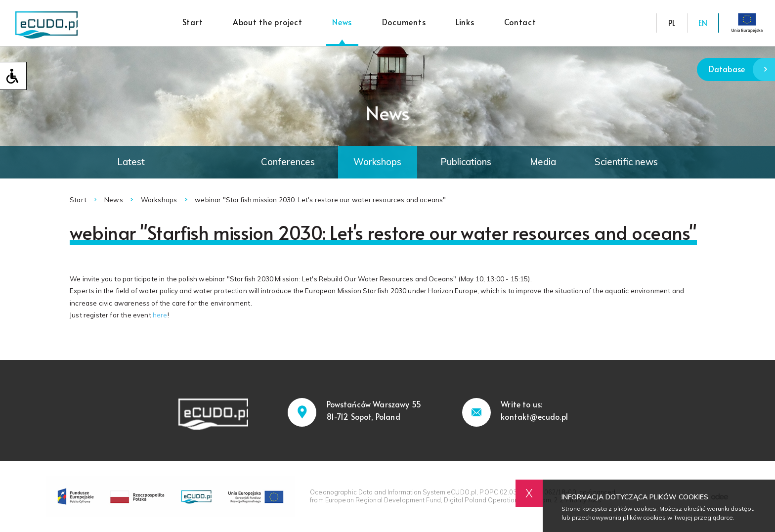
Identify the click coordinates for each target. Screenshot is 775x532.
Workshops (377, 162)
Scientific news (626, 162)
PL (672, 23)
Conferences (288, 162)
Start (193, 22)
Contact (520, 22)
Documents (404, 22)
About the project (268, 22)
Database (742, 69)
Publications (466, 162)
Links (465, 22)
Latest (131, 162)
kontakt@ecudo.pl (534, 417)
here (160, 315)
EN (703, 23)
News (342, 22)
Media (543, 162)
